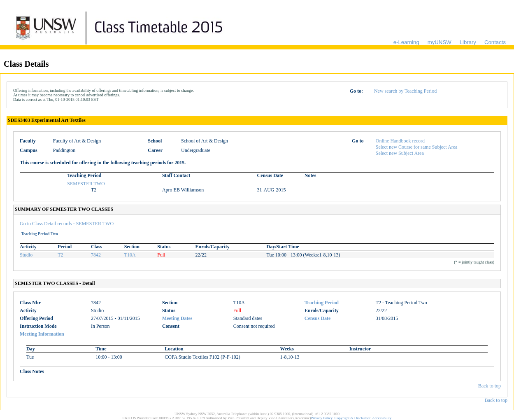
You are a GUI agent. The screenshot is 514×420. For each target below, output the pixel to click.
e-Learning (406, 42)
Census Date (318, 318)
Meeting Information (42, 334)
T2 (60, 255)
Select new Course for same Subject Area (417, 147)
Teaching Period (322, 303)
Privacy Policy (322, 418)
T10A (130, 255)
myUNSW (440, 42)
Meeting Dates (177, 318)
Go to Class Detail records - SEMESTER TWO (67, 224)
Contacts (495, 42)
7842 (96, 255)
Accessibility (382, 418)
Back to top (490, 386)
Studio (26, 255)
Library (468, 42)
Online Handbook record (400, 141)
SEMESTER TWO (86, 184)
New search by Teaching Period (405, 91)
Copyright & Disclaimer (353, 418)
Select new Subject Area (400, 153)
